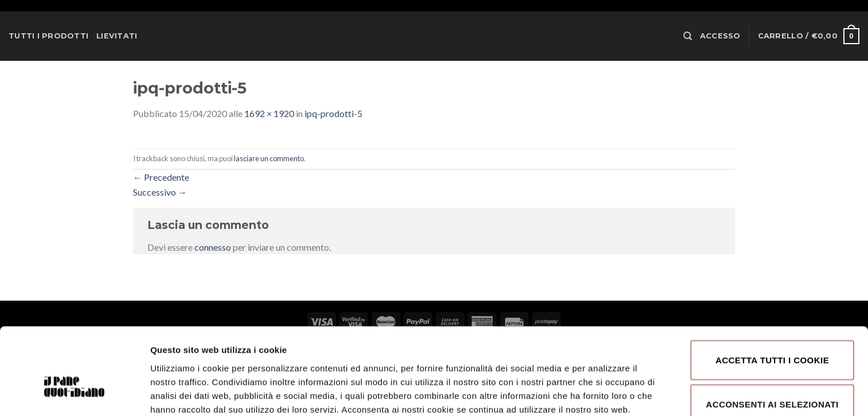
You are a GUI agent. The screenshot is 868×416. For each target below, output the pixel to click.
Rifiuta (772, 382)
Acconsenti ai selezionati (772, 338)
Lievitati (117, 36)
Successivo (160, 192)
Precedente (161, 177)
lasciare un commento (269, 158)
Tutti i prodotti (48, 36)
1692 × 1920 (269, 113)
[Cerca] (688, 36)
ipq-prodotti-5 (333, 113)
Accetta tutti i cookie (772, 293)
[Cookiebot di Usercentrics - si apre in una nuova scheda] (74, 394)
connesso (213, 247)
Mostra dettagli (609, 380)
